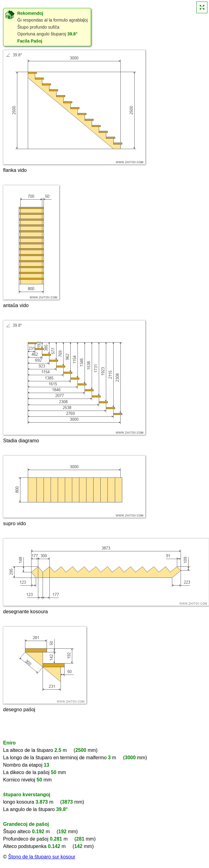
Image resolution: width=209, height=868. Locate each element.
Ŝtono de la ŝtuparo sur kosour (42, 857)
